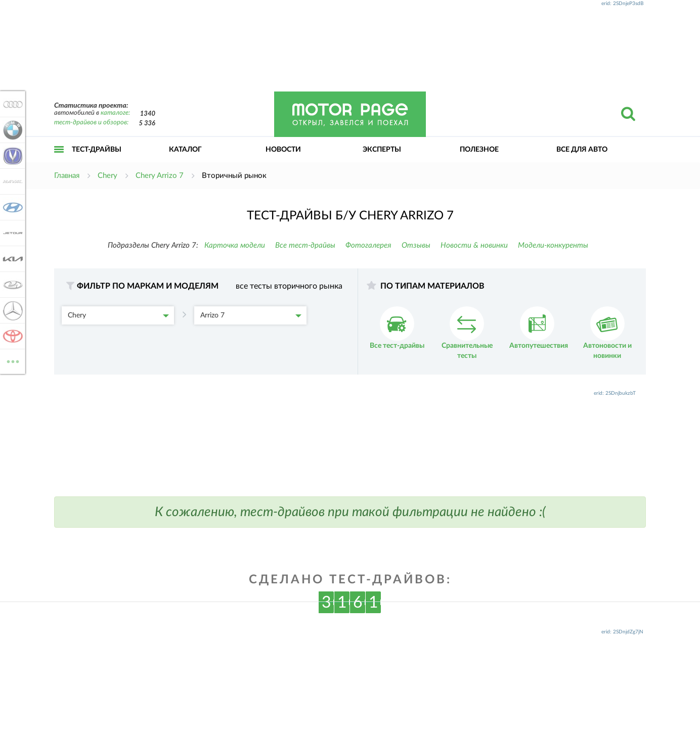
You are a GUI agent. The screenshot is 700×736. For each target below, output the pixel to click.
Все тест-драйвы (305, 245)
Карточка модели (235, 245)
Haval (11, 181)
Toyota (11, 336)
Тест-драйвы (97, 150)
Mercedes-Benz (11, 310)
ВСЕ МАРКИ (11, 361)
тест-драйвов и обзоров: (91, 123)
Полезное (479, 150)
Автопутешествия (539, 328)
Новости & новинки (474, 245)
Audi (11, 104)
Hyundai (11, 207)
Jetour (11, 233)
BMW (11, 130)
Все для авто (582, 150)
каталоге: (115, 113)
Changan (11, 156)
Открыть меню (59, 160)
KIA (11, 259)
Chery (118, 315)
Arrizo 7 (251, 315)
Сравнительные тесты (467, 333)
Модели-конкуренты (553, 245)
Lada (11, 285)
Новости (283, 150)
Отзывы (416, 245)
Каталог (185, 150)
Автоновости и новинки (607, 333)
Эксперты (382, 150)
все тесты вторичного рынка (289, 286)
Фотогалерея (368, 245)
